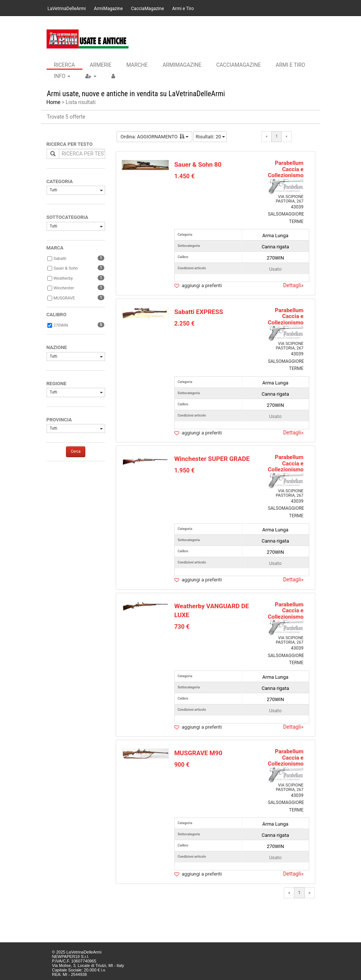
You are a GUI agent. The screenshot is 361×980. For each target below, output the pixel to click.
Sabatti (60, 259)
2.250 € (185, 323)
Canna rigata (275, 247)
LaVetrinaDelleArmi (67, 9)
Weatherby (63, 278)
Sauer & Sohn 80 (198, 164)
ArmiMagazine (108, 9)
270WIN (61, 325)
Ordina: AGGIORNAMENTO (155, 137)
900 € (182, 765)
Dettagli (293, 285)
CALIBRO (57, 315)
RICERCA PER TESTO (70, 144)
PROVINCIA (59, 420)
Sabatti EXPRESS (199, 312)
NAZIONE (57, 347)
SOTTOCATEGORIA (67, 217)
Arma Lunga (275, 235)
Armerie (101, 65)
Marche (137, 65)
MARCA (55, 248)
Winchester (64, 288)
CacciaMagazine (148, 9)
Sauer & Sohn (66, 268)
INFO (62, 76)
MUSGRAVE (64, 298)
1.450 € (185, 176)
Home (54, 102)
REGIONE (57, 384)
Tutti (77, 190)
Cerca (76, 451)
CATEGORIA (60, 181)
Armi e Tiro (183, 9)
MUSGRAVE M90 (198, 753)
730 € (182, 627)
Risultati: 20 (210, 137)
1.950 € (185, 470)
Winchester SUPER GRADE (212, 459)
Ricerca (64, 65)
